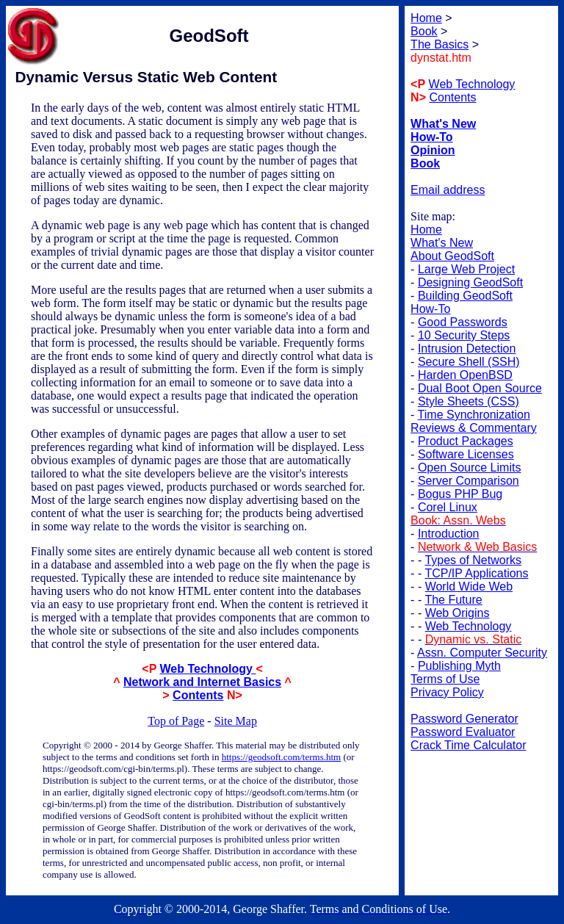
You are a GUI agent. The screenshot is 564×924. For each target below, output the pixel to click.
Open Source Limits (470, 468)
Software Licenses (466, 454)
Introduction (449, 534)
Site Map (236, 721)
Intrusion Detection (467, 349)
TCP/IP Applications (476, 573)
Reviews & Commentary (474, 428)
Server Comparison (469, 481)
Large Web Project (466, 269)
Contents (198, 695)
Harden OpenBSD (465, 375)
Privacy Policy (447, 692)
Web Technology (207, 669)
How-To (430, 309)
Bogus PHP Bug (460, 494)
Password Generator (464, 719)
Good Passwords (463, 322)
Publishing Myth (459, 666)
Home (426, 230)
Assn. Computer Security (482, 653)
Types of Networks (473, 560)
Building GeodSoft (465, 296)
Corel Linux (448, 507)
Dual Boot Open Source (480, 388)
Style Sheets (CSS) (469, 401)
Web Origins (458, 613)
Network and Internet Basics (202, 682)
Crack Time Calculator (468, 745)
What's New (442, 243)
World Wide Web (469, 586)
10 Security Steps (464, 335)
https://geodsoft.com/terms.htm (282, 757)
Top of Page (176, 721)
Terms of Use (445, 679)
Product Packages (466, 441)
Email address (448, 190)
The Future (453, 600)
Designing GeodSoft (470, 282)
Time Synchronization (474, 415)
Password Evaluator (463, 732)
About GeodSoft (452, 256)
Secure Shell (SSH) (469, 362)
